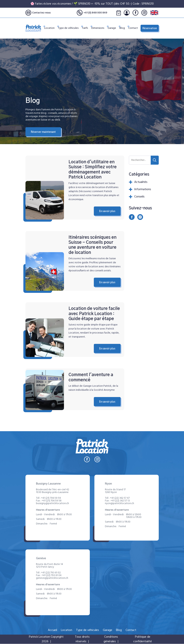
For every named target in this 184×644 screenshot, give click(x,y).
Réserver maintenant (43, 132)
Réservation (150, 28)
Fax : (49, 501)
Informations (140, 189)
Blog (123, 30)
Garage (113, 30)
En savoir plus (107, 211)
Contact (133, 30)
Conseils (137, 197)
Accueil (52, 630)
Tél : (48, 498)
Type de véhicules (68, 28)
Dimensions (100, 30)
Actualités (138, 182)
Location (55, 30)
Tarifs (88, 30)
